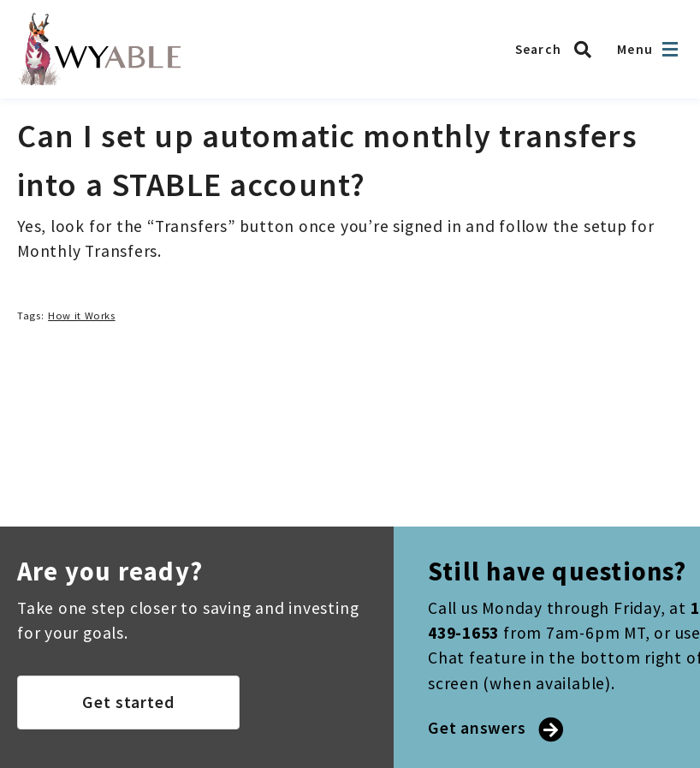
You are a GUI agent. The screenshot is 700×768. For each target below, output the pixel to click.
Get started (129, 702)
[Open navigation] (670, 49)
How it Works (82, 316)
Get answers (494, 728)
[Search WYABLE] (558, 50)
